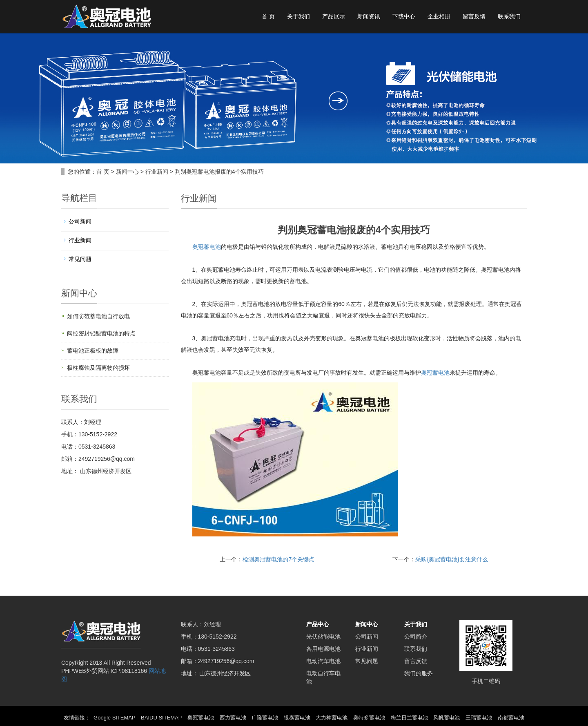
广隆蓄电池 (265, 718)
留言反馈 (474, 16)
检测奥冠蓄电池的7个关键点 (278, 559)
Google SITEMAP (114, 718)
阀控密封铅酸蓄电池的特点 (101, 333)
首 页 (268, 16)
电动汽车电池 (323, 661)
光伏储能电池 (323, 637)
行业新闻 (157, 172)
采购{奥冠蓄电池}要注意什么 (451, 559)
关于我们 (298, 16)
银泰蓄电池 (297, 718)
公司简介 (416, 637)
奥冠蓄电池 (207, 247)
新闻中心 (127, 172)
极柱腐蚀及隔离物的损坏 (98, 368)
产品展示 (334, 16)
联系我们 (509, 16)
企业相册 (439, 16)
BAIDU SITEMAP (161, 718)
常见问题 (80, 259)
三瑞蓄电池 (479, 718)
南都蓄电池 (511, 718)
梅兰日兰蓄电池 (409, 718)
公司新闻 (80, 221)
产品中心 (318, 624)
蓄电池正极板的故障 (93, 351)
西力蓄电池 (233, 718)
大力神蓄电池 (332, 718)
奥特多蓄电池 (369, 718)
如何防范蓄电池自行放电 (98, 316)
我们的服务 (419, 673)
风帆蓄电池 (447, 718)
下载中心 (404, 16)
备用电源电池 (323, 649)
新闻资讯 (369, 16)
